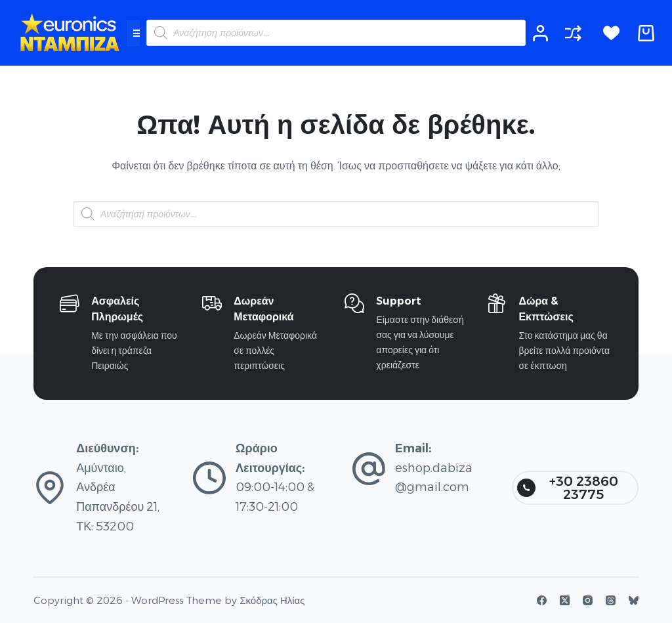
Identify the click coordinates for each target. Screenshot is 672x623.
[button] (138, 33)
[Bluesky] (634, 600)
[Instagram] (588, 600)
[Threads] (611, 600)
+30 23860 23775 (568, 488)
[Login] (540, 33)
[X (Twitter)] (565, 600)
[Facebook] (542, 600)
